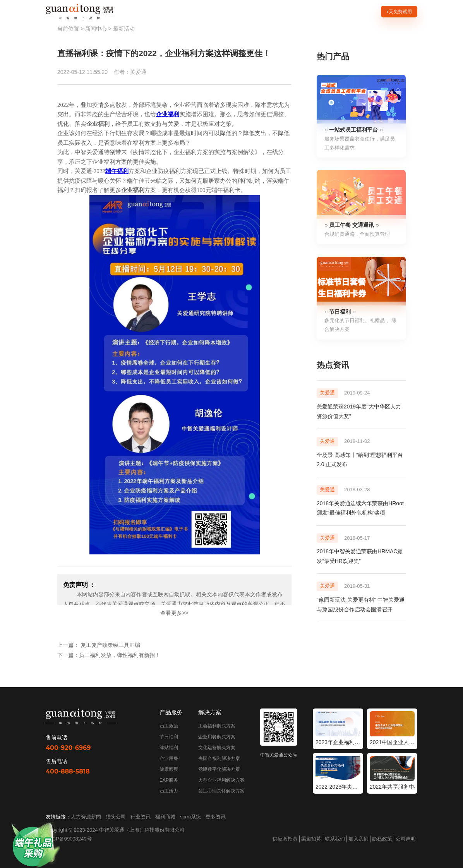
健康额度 (169, 769)
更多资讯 (216, 817)
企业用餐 (169, 758)
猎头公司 (116, 817)
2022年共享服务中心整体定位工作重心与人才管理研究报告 (392, 787)
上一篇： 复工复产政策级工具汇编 (99, 645)
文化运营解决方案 (217, 748)
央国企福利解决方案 (219, 758)
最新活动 (124, 29)
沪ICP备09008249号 (69, 839)
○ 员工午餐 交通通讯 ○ (352, 225)
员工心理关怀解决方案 (221, 791)
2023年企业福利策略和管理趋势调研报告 (338, 742)
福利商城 (165, 817)
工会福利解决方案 (217, 726)
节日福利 (169, 737)
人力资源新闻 (86, 817)
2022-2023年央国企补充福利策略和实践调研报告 (338, 787)
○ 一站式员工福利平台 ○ (354, 130)
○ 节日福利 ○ (340, 312)
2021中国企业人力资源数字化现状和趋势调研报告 (392, 742)
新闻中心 (96, 29)
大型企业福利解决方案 (221, 780)
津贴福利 (169, 748)
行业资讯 (141, 817)
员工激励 (169, 726)
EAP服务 (169, 780)
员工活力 (169, 791)
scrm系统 (190, 817)
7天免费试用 (399, 12)
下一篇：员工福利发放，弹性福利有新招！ (109, 655)
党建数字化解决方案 (219, 769)
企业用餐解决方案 (217, 737)
